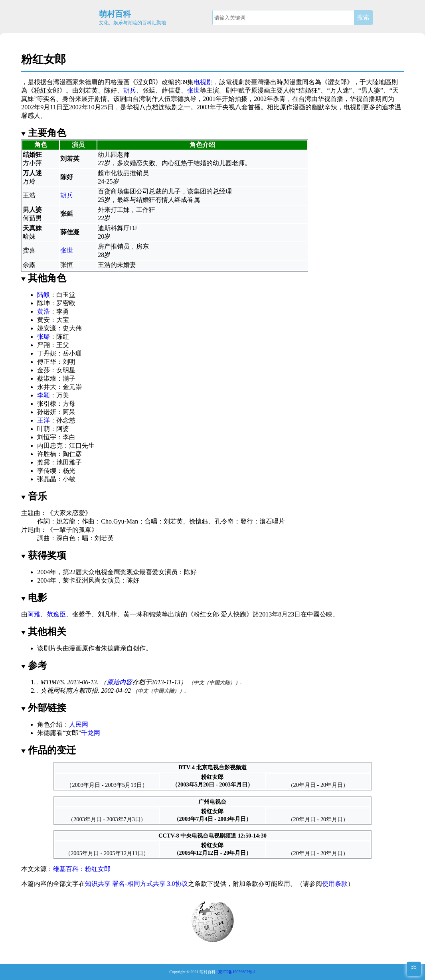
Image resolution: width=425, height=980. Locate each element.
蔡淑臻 (47, 378)
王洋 (43, 420)
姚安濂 (47, 328)
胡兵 (130, 90)
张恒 (67, 265)
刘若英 (88, 90)
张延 (149, 90)
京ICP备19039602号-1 (237, 972)
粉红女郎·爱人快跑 (220, 614)
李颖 (43, 395)
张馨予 (82, 614)
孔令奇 (224, 521)
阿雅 (34, 614)
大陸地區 (379, 82)
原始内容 (119, 682)
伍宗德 (174, 99)
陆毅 (43, 295)
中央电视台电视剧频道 (208, 836)
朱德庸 (88, 82)
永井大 (47, 387)
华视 (324, 99)
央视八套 (235, 107)
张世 (194, 90)
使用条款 (335, 884)
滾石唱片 (272, 521)
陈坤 (43, 303)
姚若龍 (66, 521)
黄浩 (43, 311)
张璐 (43, 337)
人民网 (79, 724)
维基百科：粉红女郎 (82, 869)
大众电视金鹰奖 (104, 572)
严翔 (43, 345)
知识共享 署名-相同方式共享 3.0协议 (136, 884)
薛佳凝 (171, 90)
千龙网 (91, 733)
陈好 (111, 90)
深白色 (66, 538)
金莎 (43, 370)
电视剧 (203, 82)
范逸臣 (56, 614)
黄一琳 (133, 614)
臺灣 (257, 82)
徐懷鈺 (199, 521)
